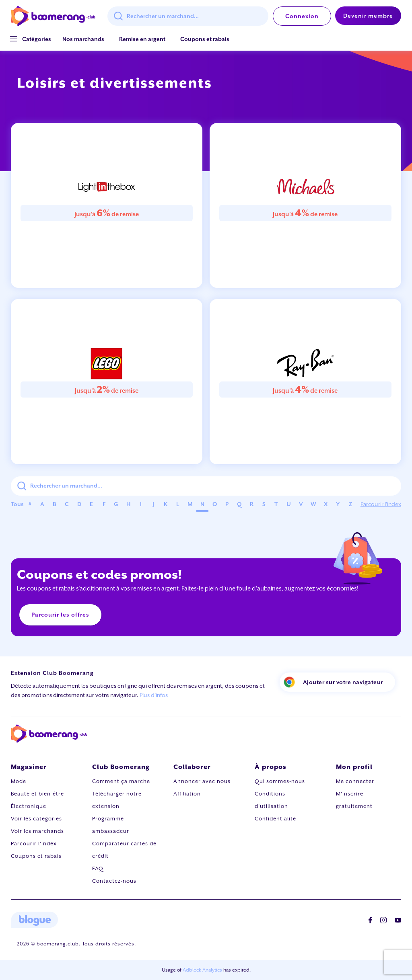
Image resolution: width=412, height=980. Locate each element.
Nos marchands (83, 39)
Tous (17, 504)
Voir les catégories (36, 819)
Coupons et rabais (205, 39)
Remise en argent (142, 39)
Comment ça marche (121, 781)
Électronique (29, 806)
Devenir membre (368, 16)
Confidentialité (275, 819)
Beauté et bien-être (37, 794)
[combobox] (188, 16)
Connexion (302, 16)
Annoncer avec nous (202, 781)
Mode (19, 781)
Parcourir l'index (381, 504)
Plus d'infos (154, 695)
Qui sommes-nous (280, 781)
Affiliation (187, 794)
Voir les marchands (37, 831)
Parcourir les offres (60, 615)
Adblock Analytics (202, 970)
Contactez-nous (114, 881)
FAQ (98, 868)
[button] (37, 39)
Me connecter (355, 781)
